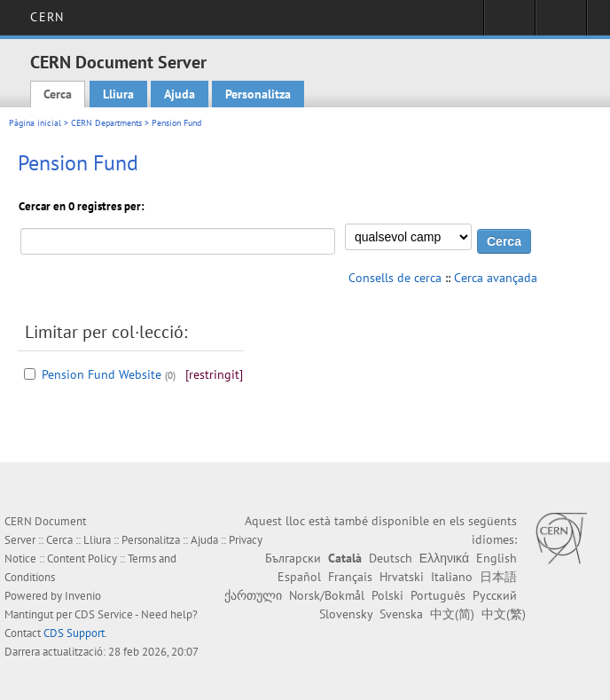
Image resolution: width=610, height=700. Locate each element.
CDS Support (74, 633)
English (497, 558)
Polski (387, 595)
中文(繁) (504, 614)
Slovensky (346, 614)
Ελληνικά (444, 558)
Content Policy (82, 558)
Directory (561, 23)
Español (299, 577)
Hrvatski (402, 577)
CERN (47, 17)
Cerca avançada (496, 278)
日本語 (498, 577)
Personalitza (258, 94)
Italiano (452, 577)
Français (350, 577)
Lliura (118, 94)
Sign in (509, 23)
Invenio (83, 596)
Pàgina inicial (35, 123)
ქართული (253, 595)
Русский (495, 595)
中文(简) (452, 614)
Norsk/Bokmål (327, 595)
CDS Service (104, 614)
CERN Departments (106, 123)
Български (293, 558)
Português (438, 595)
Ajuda (180, 94)
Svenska (401, 614)
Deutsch (391, 558)
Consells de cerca (395, 278)
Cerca (58, 94)
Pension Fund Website (102, 374)
